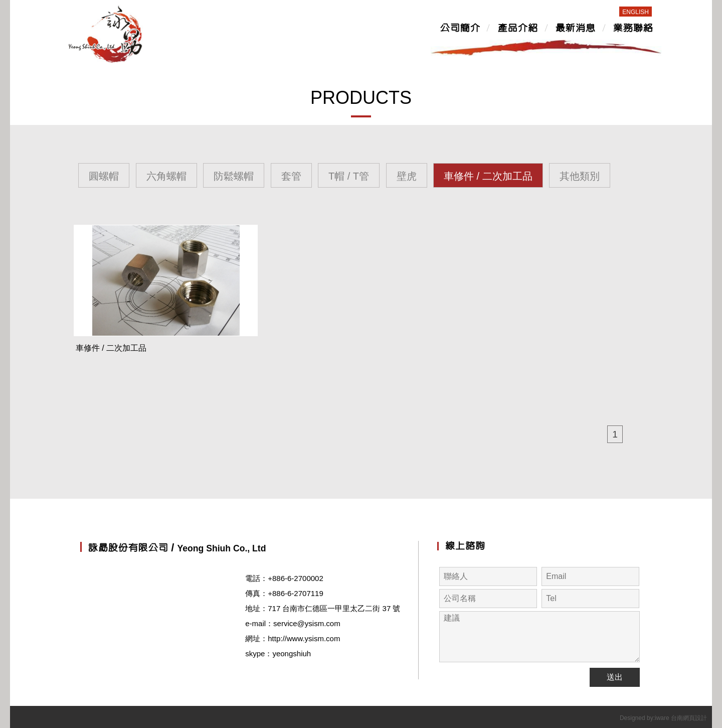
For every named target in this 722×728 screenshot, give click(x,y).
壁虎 (407, 176)
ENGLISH (636, 12)
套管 (291, 176)
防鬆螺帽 (234, 176)
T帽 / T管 (349, 176)
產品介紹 (517, 28)
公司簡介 (460, 28)
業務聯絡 (633, 28)
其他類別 (580, 176)
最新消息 (575, 28)
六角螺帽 (166, 176)
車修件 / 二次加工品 (488, 176)
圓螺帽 (104, 176)
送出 (615, 677)
